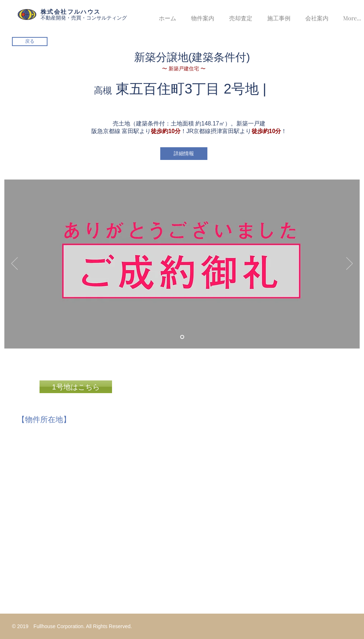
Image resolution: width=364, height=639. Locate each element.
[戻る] (30, 42)
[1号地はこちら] (76, 387)
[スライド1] (182, 337)
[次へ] (349, 264)
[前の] (15, 264)
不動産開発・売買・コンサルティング (84, 18)
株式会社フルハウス (71, 12)
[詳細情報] (184, 154)
